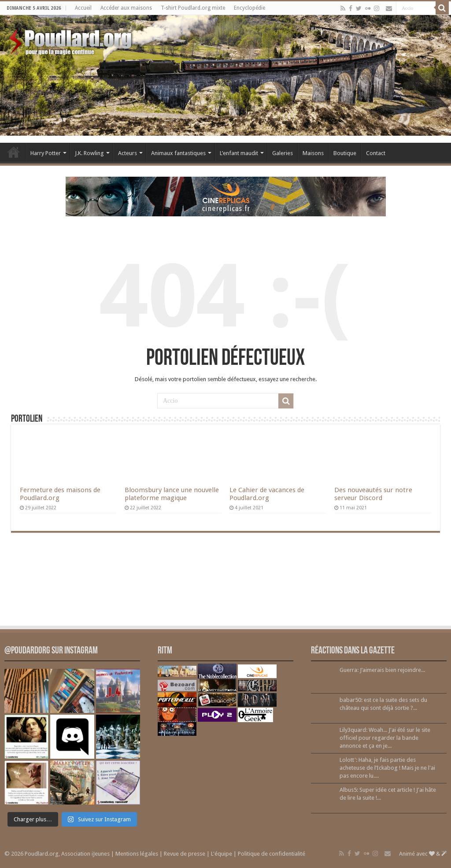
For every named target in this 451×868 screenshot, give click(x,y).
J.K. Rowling (89, 153)
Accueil (83, 8)
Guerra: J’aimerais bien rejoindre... (382, 670)
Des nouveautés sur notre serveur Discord (373, 494)
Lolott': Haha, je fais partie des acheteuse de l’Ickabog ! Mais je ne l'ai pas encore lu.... (387, 768)
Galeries (283, 153)
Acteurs (128, 153)
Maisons (313, 153)
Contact (376, 153)
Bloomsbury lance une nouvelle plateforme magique (172, 494)
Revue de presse (185, 854)
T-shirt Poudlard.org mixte (193, 8)
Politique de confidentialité (272, 854)
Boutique (345, 153)
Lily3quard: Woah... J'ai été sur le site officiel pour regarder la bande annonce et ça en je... (385, 738)
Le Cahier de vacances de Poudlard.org (267, 494)
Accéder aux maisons (126, 8)
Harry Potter (46, 153)
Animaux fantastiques (178, 153)
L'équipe (222, 854)
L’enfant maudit (239, 153)
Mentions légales (137, 854)
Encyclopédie (250, 8)
